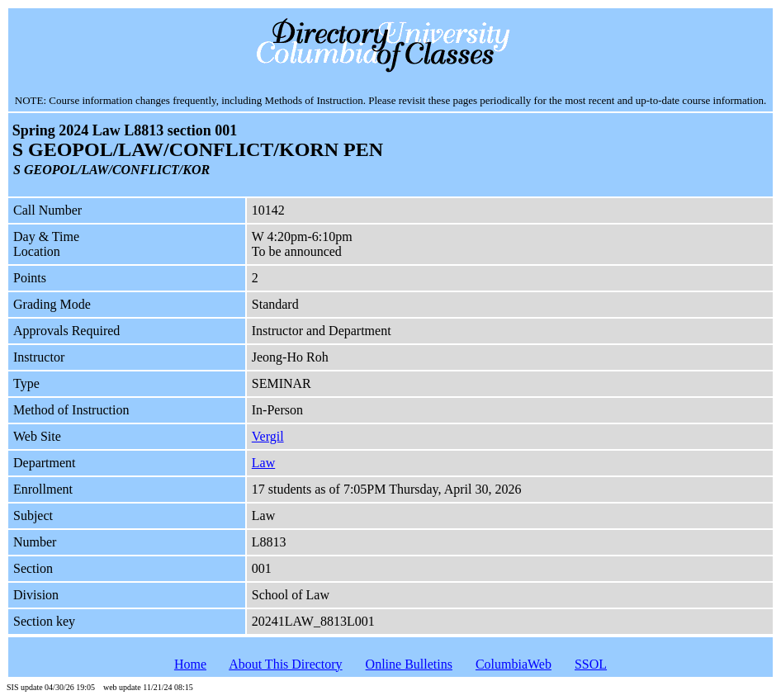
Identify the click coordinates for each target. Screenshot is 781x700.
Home (190, 664)
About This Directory (285, 664)
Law (263, 463)
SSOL (591, 664)
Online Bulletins (409, 664)
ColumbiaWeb (514, 664)
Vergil (268, 436)
